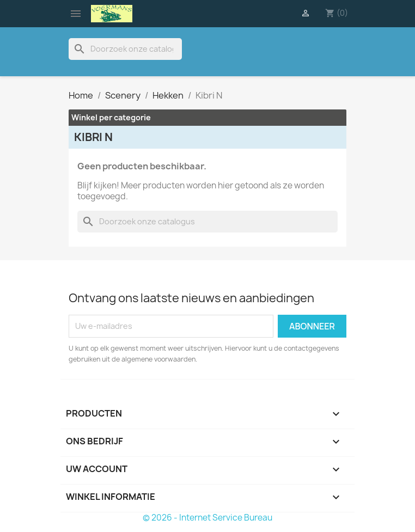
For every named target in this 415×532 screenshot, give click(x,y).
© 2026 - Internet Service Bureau (207, 518)
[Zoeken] (125, 49)
